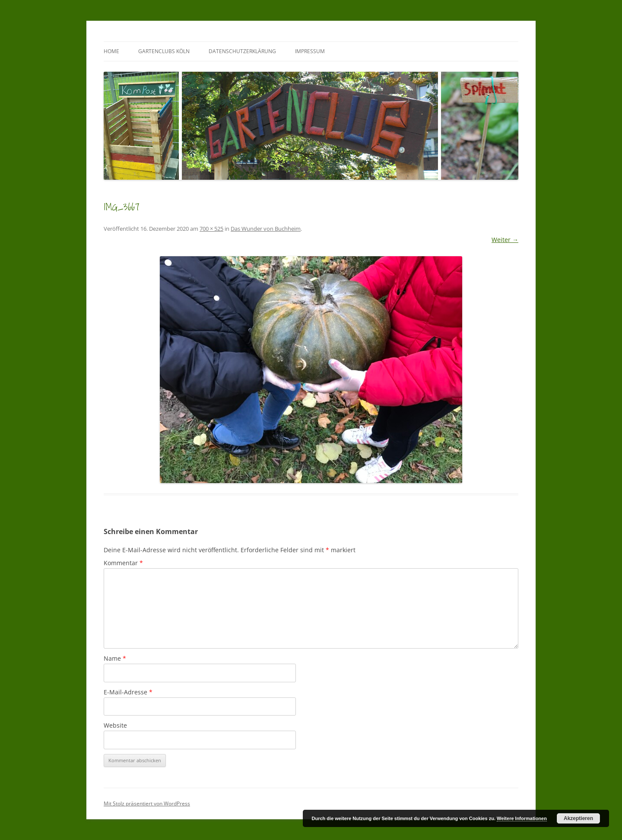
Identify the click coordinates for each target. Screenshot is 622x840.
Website (115, 725)
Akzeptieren (578, 818)
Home (111, 51)
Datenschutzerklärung (242, 51)
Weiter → (505, 240)
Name (115, 658)
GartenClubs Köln (164, 51)
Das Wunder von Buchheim (266, 229)
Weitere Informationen (522, 818)
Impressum (310, 51)
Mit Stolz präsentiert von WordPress (147, 803)
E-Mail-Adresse (128, 692)
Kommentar (123, 563)
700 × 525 (211, 229)
